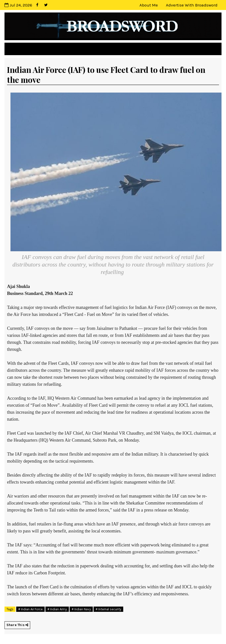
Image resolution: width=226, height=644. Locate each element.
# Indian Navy (81, 609)
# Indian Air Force (30, 609)
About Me (149, 5)
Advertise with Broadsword (192, 5)
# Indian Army (57, 609)
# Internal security (108, 609)
